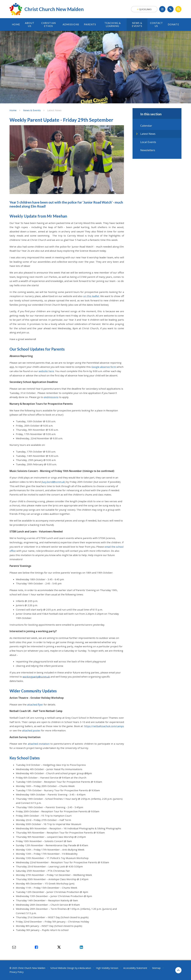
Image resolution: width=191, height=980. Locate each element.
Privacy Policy (17, 972)
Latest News (54, 110)
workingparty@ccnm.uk (36, 677)
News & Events (32, 110)
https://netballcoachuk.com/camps (104, 726)
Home (13, 110)
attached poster (31, 730)
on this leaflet (91, 296)
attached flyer (35, 704)
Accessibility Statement (135, 968)
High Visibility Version (107, 968)
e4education (85, 968)
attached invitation (39, 744)
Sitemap (156, 968)
